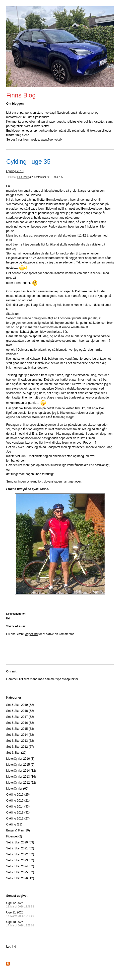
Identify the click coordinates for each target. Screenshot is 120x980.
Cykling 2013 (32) (18, 813)
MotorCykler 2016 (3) (20, 759)
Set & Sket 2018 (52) (20, 711)
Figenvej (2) (14, 836)
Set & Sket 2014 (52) (20, 735)
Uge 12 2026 (20, 905)
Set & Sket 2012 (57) (20, 747)
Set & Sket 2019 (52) (20, 705)
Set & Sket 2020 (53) (20, 842)
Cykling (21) (14, 824)
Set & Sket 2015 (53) (20, 729)
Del (8, 618)
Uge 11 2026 (20, 914)
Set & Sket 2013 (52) (20, 741)
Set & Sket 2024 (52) (20, 866)
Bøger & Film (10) (18, 830)
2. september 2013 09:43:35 (47, 177)
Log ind (11, 947)
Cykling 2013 (15, 171)
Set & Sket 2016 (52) (20, 723)
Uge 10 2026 (20, 924)
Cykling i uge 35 (28, 162)
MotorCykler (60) (17, 789)
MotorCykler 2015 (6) (20, 765)
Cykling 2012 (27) (18, 818)
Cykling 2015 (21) (18, 801)
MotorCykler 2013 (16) (21, 777)
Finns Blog (21, 95)
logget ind (31, 634)
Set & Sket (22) (16, 753)
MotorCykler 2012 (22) (21, 783)
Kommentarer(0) (16, 614)
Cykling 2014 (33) (18, 807)
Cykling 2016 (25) (18, 795)
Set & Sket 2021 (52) (20, 848)
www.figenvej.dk (52, 140)
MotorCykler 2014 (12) (21, 771)
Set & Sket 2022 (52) (20, 854)
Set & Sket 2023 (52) (20, 860)
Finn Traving (24, 177)
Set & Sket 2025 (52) (20, 872)
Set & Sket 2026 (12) (20, 878)
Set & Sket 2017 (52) (20, 717)
